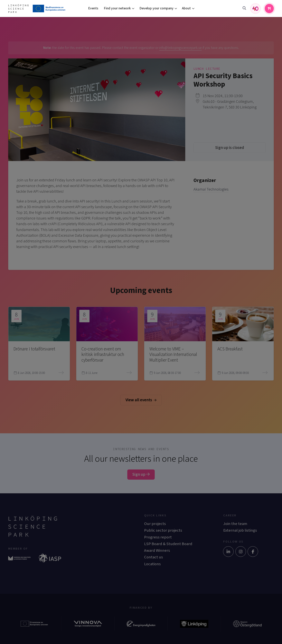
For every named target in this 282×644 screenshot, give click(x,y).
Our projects (155, 524)
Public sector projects (163, 530)
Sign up (141, 474)
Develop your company (156, 8)
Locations (152, 564)
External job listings (240, 530)
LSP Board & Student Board (168, 544)
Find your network (117, 8)
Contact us (154, 557)
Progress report (158, 537)
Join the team (235, 524)
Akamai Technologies (211, 189)
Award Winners (157, 550)
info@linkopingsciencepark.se (180, 48)
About (186, 8)
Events (93, 8)
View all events (141, 400)
